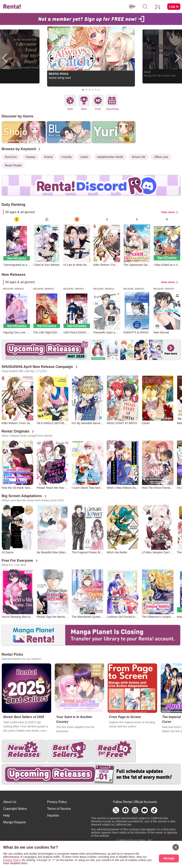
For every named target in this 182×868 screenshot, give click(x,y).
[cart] (158, 7)
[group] (17, 242)
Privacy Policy (57, 802)
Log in (174, 6)
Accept (169, 858)
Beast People (13, 165)
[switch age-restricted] (132, 7)
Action (84, 157)
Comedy (67, 157)
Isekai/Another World (110, 157)
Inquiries (53, 815)
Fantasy (30, 157)
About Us (10, 802)
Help (6, 815)
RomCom (11, 157)
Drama (48, 157)
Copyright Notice (15, 809)
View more (168, 212)
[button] (83, 90)
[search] (145, 7)
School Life (138, 157)
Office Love (161, 157)
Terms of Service (59, 809)
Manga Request (14, 822)
